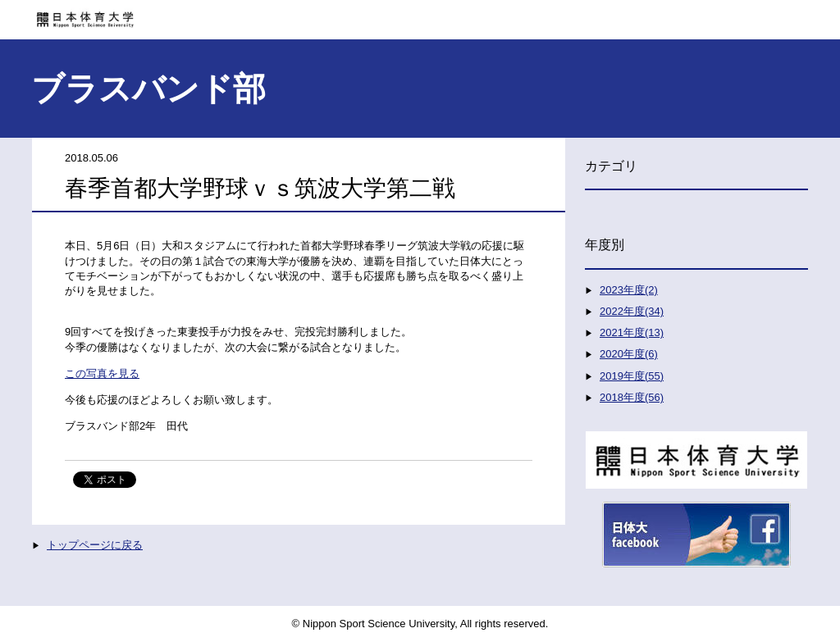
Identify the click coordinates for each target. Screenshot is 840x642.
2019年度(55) (632, 376)
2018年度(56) (632, 397)
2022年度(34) (632, 311)
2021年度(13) (632, 332)
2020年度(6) (629, 354)
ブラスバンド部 (148, 89)
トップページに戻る (95, 545)
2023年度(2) (629, 290)
